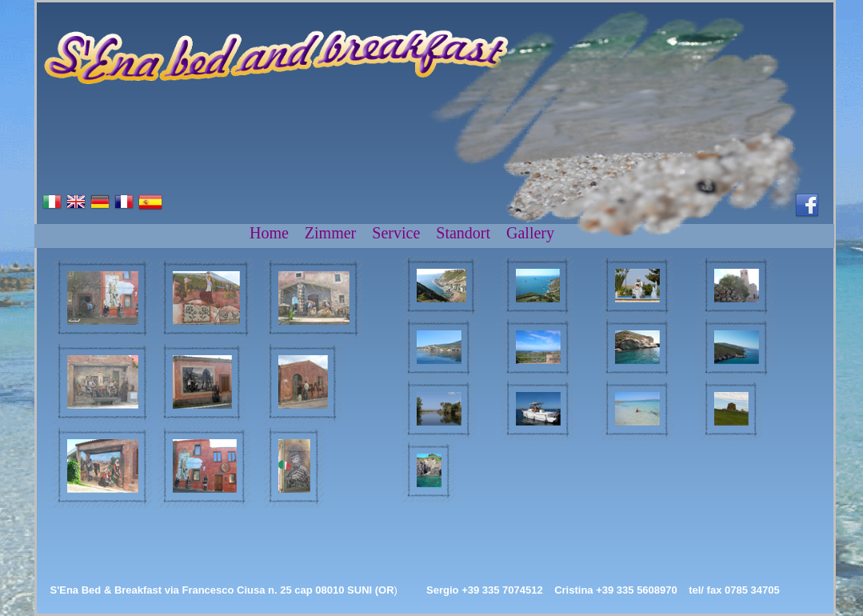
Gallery (530, 233)
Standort (463, 233)
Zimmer (330, 233)
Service (396, 233)
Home (269, 233)
